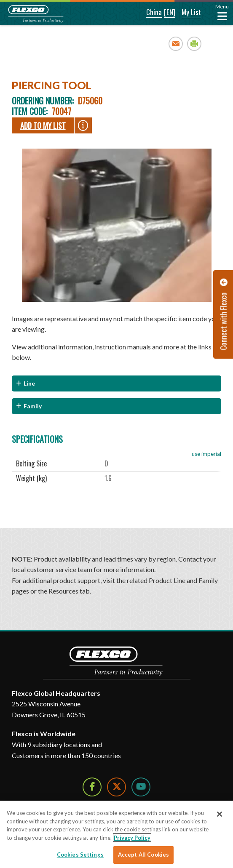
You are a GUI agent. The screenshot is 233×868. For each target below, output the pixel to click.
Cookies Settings (80, 855)
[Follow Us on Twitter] (116, 787)
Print (194, 44)
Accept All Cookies (143, 855)
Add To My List (43, 125)
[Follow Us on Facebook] (92, 787)
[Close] (220, 814)
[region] (116, 834)
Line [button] (29, 383)
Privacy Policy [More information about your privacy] (132, 838)
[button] (148, 13)
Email (176, 44)
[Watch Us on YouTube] (141, 787)
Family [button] (33, 406)
